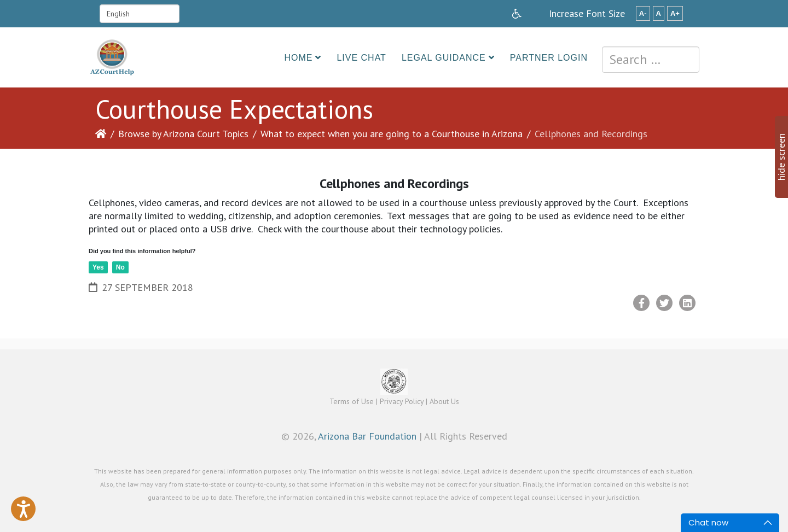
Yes (98, 267)
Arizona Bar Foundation (367, 436)
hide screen (781, 157)
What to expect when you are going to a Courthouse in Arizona (392, 134)
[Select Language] (140, 14)
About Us (444, 401)
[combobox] (651, 60)
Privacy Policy (402, 401)
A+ (675, 13)
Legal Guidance (444, 58)
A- (643, 13)
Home (298, 58)
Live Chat (361, 58)
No (120, 267)
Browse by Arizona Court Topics (183, 134)
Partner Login (549, 58)
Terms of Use (352, 401)
